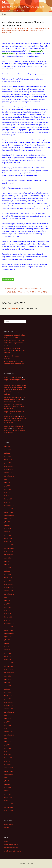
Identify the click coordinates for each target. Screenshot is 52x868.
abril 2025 (7, 492)
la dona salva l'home (36, 30)
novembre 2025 (9, 469)
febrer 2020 (8, 696)
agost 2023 (8, 558)
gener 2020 (8, 699)
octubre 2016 (8, 732)
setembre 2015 (9, 774)
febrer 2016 (8, 758)
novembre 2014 (9, 807)
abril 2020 (7, 689)
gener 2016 (8, 761)
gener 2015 (8, 801)
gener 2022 (8, 620)
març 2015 (7, 794)
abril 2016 (7, 751)
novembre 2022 (9, 587)
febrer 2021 (8, 656)
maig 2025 (7, 489)
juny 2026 (7, 446)
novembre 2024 (9, 509)
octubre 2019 (8, 709)
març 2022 (7, 614)
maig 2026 (7, 450)
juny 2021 (7, 643)
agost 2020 (8, 676)
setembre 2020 (9, 673)
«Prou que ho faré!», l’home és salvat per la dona (28, 292)
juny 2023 (7, 564)
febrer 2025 (8, 499)
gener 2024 (8, 542)
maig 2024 (7, 528)
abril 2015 (7, 791)
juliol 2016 (7, 742)
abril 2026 (7, 453)
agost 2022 (8, 597)
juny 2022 (7, 604)
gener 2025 (8, 502)
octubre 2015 (8, 771)
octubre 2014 (8, 810)
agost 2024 (8, 519)
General (22, 28)
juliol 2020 (7, 679)
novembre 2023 (9, 548)
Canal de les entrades (11, 844)
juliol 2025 (7, 483)
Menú (4, 14)
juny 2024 (7, 525)
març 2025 (7, 496)
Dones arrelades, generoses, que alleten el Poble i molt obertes (15, 431)
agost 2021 (8, 637)
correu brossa (9, 824)
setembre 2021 (9, 633)
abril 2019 (7, 728)
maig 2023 (7, 568)
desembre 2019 (9, 702)
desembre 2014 (9, 804)
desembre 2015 (9, 764)
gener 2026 (8, 463)
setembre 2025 (9, 476)
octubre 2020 (8, 669)
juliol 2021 (7, 640)
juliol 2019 (7, 719)
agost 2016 (8, 738)
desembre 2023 (9, 545)
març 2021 (7, 653)
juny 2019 (7, 722)
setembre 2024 (9, 515)
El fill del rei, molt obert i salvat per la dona (21, 289)
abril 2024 (7, 532)
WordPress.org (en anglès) (13, 851)
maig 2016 (7, 748)
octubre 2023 (8, 551)
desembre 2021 (9, 624)
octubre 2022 (8, 591)
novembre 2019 (9, 705)
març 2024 (7, 535)
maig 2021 (7, 646)
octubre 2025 (8, 473)
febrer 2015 (8, 797)
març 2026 (7, 456)
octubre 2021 (8, 630)
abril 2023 (7, 571)
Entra (6, 841)
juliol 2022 (7, 601)
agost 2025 (8, 479)
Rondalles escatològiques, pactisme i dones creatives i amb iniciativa (15, 350)
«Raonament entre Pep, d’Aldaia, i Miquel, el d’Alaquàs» (14, 392)
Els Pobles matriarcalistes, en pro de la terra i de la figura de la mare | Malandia (15, 387)
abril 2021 (7, 650)
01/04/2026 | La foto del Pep (13, 377)
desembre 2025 (9, 466)
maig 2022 (7, 607)
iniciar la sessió (12, 308)
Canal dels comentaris (11, 848)
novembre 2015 (9, 768)
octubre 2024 (8, 512)
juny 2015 (7, 784)
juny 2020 (7, 683)
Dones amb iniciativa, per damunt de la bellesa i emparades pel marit (15, 343)
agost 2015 (8, 778)
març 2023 (7, 574)
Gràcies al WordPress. (26, 864)
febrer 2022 (8, 617)
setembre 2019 (9, 712)
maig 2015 (7, 787)
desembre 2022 (9, 584)
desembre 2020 (9, 663)
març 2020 (7, 692)
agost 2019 (8, 715)
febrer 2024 (8, 538)
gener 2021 (8, 660)
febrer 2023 (8, 578)
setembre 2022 (9, 594)
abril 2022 (7, 610)
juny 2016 (7, 745)
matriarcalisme (7, 33)
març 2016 (7, 755)
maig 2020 (7, 686)
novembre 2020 (9, 666)
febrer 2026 (8, 460)
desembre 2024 (9, 505)
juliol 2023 (7, 561)
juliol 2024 (7, 522)
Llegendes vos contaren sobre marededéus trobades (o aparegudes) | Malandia (14, 414)
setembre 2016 (9, 735)
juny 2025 (7, 486)
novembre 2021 (9, 627)
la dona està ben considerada (20, 30)
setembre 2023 (9, 555)
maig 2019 (7, 725)
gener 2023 (8, 581)
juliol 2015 (7, 781)
